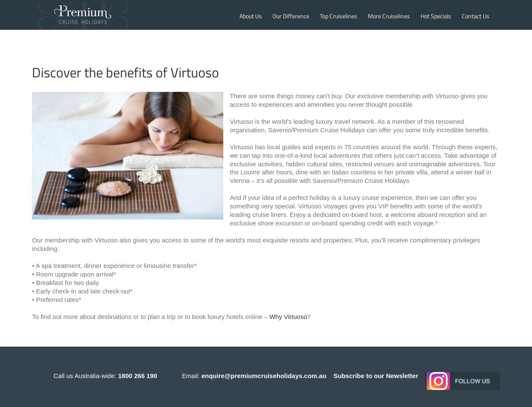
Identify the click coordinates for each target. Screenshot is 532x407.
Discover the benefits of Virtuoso (125, 72)
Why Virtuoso (288, 317)
